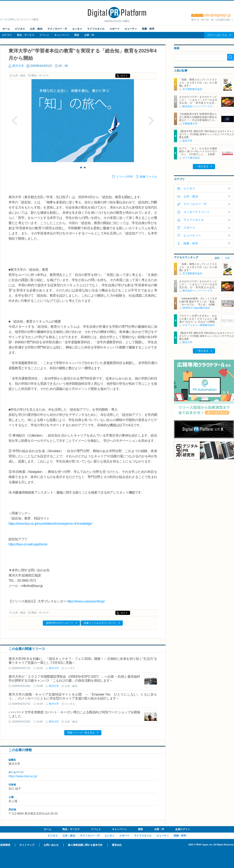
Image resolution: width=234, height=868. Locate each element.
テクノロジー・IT (57, 29)
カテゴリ (7, 35)
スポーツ (115, 29)
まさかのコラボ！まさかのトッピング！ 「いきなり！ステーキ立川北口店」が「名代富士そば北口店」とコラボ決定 (198, 101)
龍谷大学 (187, 141)
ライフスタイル (96, 29)
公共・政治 (36, 29)
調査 (77, 35)
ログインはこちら (217, 35)
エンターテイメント (197, 212)
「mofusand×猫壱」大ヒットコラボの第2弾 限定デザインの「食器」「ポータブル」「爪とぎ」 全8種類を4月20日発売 (198, 303)
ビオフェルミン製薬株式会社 (199, 325)
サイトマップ (27, 845)
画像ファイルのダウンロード (100, 623)
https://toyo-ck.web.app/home (28, 544)
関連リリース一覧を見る (81, 733)
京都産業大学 (190, 124)
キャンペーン (62, 35)
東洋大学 (18, 66)
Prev (15, 121)
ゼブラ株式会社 (191, 158)
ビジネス (20, 29)
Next (151, 121)
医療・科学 (148, 29)
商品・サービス (26, 35)
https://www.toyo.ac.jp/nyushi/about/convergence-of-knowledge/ (50, 524)
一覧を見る (202, 166)
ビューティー (192, 236)
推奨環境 (5, 845)
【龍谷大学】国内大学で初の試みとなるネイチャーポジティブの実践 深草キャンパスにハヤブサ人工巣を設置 (207, 134)
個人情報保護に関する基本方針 (85, 845)
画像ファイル (148, 177)
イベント (44, 35)
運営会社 (117, 845)
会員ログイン (183, 829)
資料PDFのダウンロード (60, 623)
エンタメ (77, 29)
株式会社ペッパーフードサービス (201, 106)
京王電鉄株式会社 (192, 89)
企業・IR (89, 35)
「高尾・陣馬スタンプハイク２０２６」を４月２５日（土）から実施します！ (198, 83)
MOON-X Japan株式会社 (196, 308)
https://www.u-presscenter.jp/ (86, 601)
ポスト (124, 76)
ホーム (6, 29)
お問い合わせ (51, 845)
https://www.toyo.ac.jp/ (23, 776)
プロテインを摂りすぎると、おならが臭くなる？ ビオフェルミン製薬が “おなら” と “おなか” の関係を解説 (198, 320)
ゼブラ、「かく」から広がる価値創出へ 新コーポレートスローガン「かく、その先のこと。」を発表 (198, 151)
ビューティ (131, 29)
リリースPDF (124, 177)
